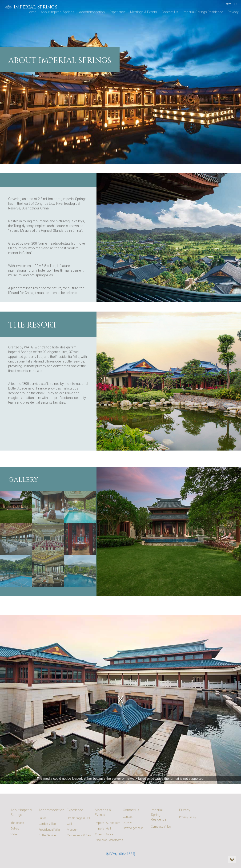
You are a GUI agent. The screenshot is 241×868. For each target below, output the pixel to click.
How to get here (133, 828)
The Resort (17, 823)
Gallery (15, 828)
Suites (43, 818)
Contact (128, 817)
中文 (229, 4)
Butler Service (47, 835)
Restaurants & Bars (79, 835)
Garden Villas (47, 824)
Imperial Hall (103, 828)
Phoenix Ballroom (106, 834)
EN (236, 4)
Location (128, 822)
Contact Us (170, 12)
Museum (73, 830)
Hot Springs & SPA (79, 818)
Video (14, 834)
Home (31, 12)
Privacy (233, 12)
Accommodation (92, 12)
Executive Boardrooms (109, 840)
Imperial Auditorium (108, 823)
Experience (117, 12)
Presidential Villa (49, 830)
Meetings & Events (144, 12)
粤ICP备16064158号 (121, 854)
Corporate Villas (161, 827)
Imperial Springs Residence (203, 12)
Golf (69, 824)
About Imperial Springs (58, 12)
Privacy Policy (188, 817)
